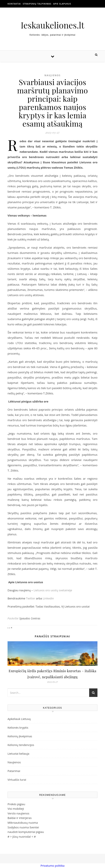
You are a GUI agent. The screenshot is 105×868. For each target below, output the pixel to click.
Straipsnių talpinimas (37, 4)
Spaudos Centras (30, 618)
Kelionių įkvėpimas (20, 736)
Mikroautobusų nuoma (23, 823)
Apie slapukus (62, 4)
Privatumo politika (52, 866)
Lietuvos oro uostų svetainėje (53, 590)
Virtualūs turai (17, 780)
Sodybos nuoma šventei (23, 827)
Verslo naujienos (18, 813)
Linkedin (48, 598)
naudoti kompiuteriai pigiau (26, 832)
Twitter (31, 598)
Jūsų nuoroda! (22, 837)
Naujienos (53, 75)
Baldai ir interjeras (20, 818)
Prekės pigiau (16, 804)
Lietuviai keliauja (18, 754)
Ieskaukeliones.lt (52, 25)
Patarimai (14, 771)
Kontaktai (14, 4)
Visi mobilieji (16, 809)
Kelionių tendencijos (21, 745)
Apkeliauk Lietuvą (19, 719)
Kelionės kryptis (18, 727)
